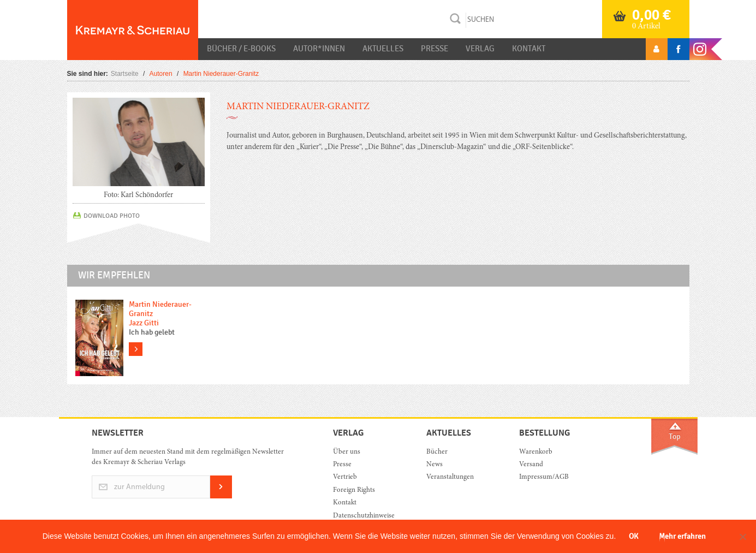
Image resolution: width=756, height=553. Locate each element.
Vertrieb (345, 477)
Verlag (480, 49)
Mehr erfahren (682, 536)
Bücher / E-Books (241, 49)
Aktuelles (383, 49)
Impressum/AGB (544, 477)
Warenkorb (536, 452)
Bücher (437, 452)
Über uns (347, 452)
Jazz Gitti (144, 323)
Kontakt (529, 49)
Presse (434, 49)
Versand (531, 465)
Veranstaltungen (450, 477)
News (434, 465)
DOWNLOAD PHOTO (112, 216)
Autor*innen (319, 49)
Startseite (125, 74)
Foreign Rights (354, 490)
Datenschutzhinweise (364, 516)
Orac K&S (133, 30)
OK (633, 536)
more (136, 349)
